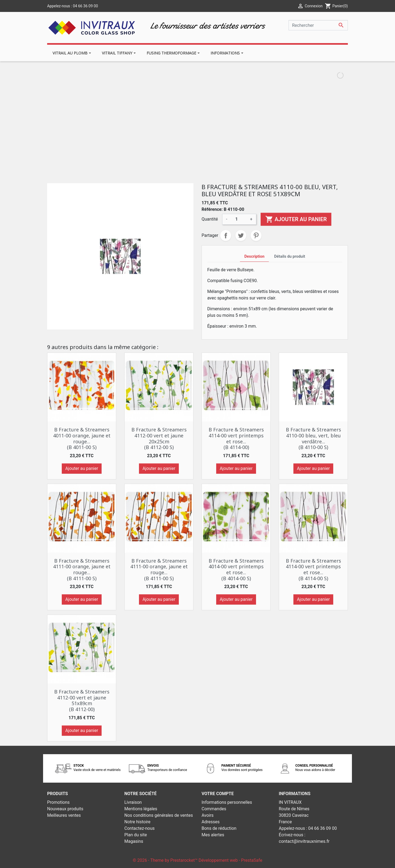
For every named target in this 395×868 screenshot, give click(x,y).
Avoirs (208, 815)
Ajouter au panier (296, 219)
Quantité (210, 219)
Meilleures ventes (64, 815)
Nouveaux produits (65, 809)
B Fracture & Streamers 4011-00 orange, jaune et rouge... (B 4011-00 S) (82, 438)
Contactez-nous (140, 828)
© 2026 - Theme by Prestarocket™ (166, 860)
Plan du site (136, 835)
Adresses (211, 822)
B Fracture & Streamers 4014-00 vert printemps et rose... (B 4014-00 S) (236, 569)
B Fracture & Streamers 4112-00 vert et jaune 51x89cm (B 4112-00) (82, 700)
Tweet (241, 235)
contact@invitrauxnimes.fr (304, 841)
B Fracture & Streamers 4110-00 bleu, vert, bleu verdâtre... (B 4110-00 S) (313, 438)
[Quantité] (239, 219)
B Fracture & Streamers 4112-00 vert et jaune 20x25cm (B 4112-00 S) (159, 438)
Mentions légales (141, 809)
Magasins (134, 841)
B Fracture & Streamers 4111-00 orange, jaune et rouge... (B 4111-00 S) (82, 569)
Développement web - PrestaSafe (230, 860)
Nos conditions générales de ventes (159, 815)
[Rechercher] (318, 25)
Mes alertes (213, 835)
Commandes (214, 809)
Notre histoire (137, 822)
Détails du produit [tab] (290, 256)
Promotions (58, 802)
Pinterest (256, 235)
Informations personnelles (227, 802)
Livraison (133, 802)
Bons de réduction (219, 828)
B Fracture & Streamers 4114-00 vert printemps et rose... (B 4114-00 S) (313, 569)
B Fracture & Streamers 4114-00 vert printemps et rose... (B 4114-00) (236, 438)
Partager (226, 235)
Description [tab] (254, 256)
